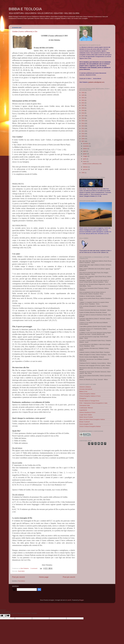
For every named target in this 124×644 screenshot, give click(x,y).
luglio (85, 151)
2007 (83, 141)
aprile (85, 159)
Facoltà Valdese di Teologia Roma (89, 401)
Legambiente (83, 410)
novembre (86, 146)
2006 (83, 173)
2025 (83, 95)
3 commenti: (34, 568)
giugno (85, 154)
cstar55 (69, 600)
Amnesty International (86, 389)
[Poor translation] (7, 616)
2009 (83, 136)
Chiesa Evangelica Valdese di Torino (90, 396)
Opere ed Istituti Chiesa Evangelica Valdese (92, 419)
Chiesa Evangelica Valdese (87, 394)
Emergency (83, 398)
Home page (44, 577)
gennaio (86, 169)
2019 (83, 111)
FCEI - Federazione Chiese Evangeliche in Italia (93, 403)
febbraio (86, 167)
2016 (83, 118)
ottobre (85, 149)
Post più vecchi (69, 577)
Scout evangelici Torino (86, 424)
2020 (83, 108)
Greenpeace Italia (85, 405)
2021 (83, 105)
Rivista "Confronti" (85, 422)
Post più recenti (18, 577)
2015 (83, 121)
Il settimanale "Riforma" (86, 408)
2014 (83, 123)
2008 (83, 139)
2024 (83, 98)
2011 (83, 131)
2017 (83, 116)
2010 (83, 134)
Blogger (81, 600)
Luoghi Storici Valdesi (86, 415)
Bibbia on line (83, 391)
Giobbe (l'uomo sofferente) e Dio (25, 32)
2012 (83, 128)
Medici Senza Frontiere (86, 417)
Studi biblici (21, 571)
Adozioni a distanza (85, 387)
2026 (83, 93)
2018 (83, 113)
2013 (83, 126)
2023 (83, 100)
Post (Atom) (21, 581)
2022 (83, 103)
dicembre (86, 144)
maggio (85, 156)
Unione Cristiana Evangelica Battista (90, 426)
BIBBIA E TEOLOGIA (25, 9)
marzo (85, 161)
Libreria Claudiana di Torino (87, 412)
